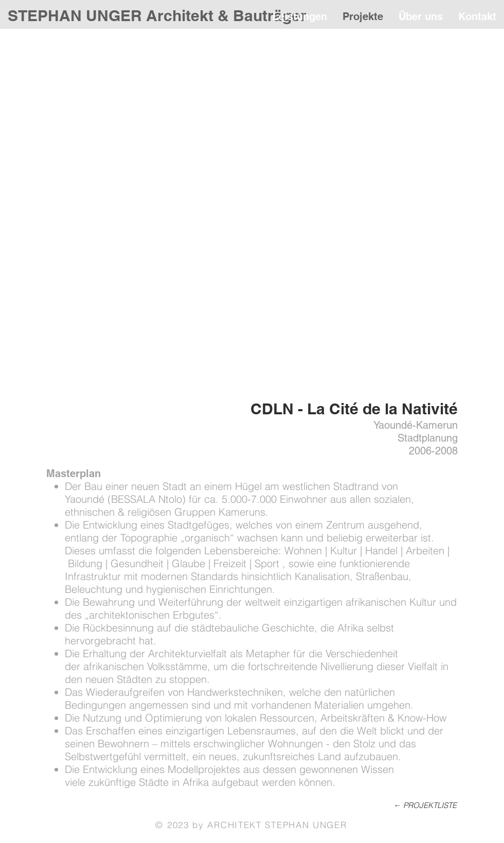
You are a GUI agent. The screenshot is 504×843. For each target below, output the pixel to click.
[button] (252, 214)
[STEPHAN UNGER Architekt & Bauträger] (158, 15)
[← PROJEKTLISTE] (416, 805)
